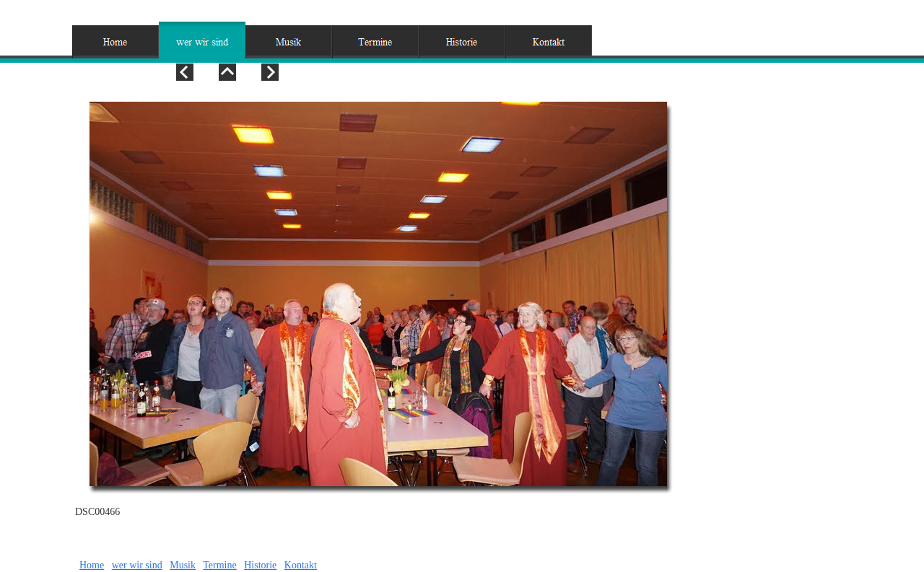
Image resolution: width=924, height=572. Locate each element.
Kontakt (301, 565)
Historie (260, 565)
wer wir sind (137, 565)
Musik (183, 565)
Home (92, 565)
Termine (219, 565)
